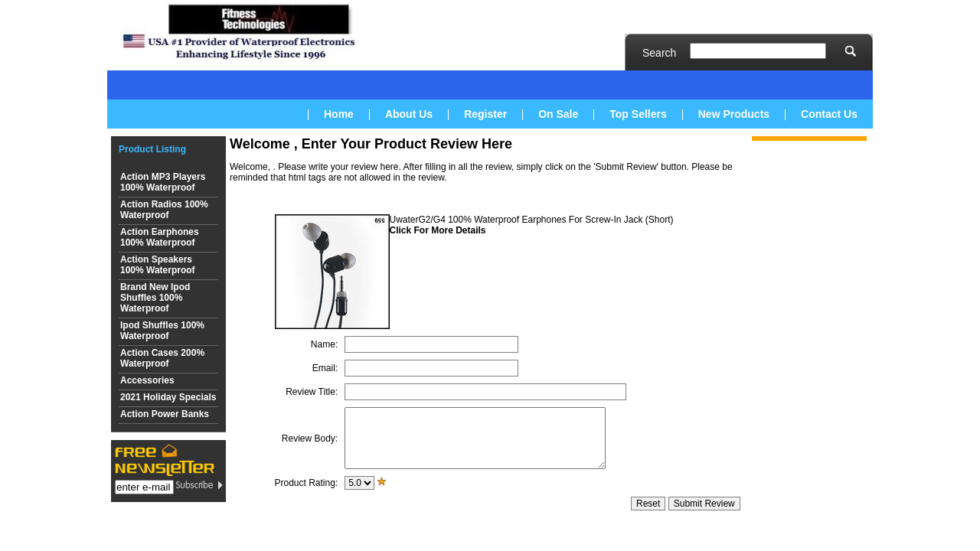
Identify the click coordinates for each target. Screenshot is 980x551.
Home (339, 114)
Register (485, 114)
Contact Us (829, 114)
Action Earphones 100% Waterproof (160, 237)
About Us (409, 114)
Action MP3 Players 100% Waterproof (163, 182)
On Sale (558, 114)
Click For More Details (438, 230)
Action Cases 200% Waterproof (162, 358)
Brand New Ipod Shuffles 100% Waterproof (155, 298)
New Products (734, 114)
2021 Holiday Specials (168, 397)
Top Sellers (638, 114)
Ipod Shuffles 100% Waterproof (162, 331)
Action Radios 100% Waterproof (164, 210)
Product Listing (152, 149)
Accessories (147, 380)
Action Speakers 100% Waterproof (158, 265)
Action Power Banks (165, 414)
